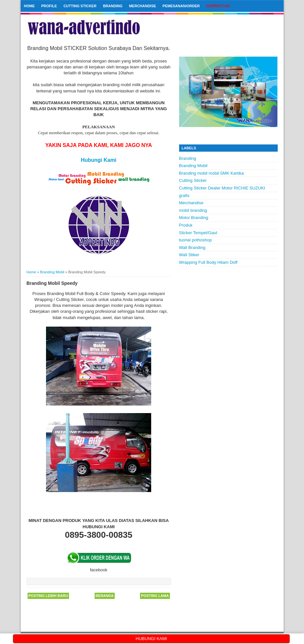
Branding (113, 6)
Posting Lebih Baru (48, 596)
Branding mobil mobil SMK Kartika (211, 173)
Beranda (105, 596)
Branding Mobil (193, 166)
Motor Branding (194, 218)
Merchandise (143, 6)
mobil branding (193, 210)
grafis (184, 196)
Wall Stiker (189, 255)
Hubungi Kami (99, 160)
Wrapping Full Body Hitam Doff (208, 262)
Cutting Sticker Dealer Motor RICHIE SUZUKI (222, 188)
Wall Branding (192, 248)
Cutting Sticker (80, 6)
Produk (186, 225)
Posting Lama (155, 596)
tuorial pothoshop (196, 240)
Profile (49, 6)
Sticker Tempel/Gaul (198, 233)
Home (29, 6)
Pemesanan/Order (181, 6)
